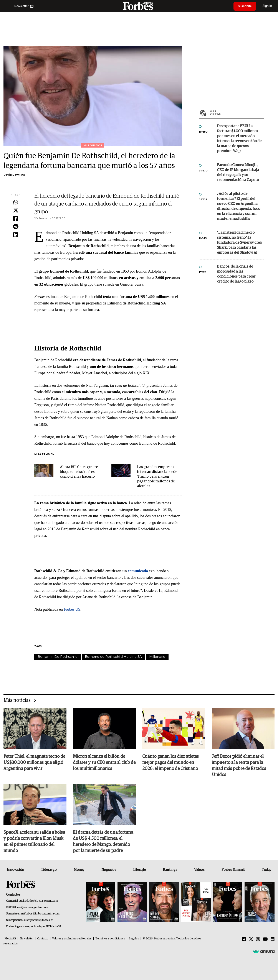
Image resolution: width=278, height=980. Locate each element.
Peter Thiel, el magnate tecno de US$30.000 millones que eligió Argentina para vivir (34, 763)
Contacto (43, 939)
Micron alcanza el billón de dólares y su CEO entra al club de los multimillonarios (104, 763)
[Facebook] (244, 939)
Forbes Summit (233, 870)
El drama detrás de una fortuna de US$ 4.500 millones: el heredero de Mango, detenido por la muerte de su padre (103, 842)
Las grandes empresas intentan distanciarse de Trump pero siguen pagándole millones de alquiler (157, 477)
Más (237, 113)
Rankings (170, 870)
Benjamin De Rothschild (58, 657)
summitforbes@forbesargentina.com (38, 914)
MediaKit (10, 939)
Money (79, 870)
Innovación (16, 870)
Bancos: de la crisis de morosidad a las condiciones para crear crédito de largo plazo (236, 274)
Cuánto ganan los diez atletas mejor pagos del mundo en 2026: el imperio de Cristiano (170, 763)
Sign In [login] (267, 6)
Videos (199, 870)
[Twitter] (251, 939)
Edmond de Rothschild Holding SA (113, 657)
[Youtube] (265, 939)
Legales (134, 939)
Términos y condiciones (110, 939)
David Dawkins (14, 175)
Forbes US (72, 609)
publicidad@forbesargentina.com (38, 901)
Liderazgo (49, 870)
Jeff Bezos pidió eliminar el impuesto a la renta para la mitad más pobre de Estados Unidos (239, 766)
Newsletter (27, 939)
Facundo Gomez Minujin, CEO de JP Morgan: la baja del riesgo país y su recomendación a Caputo (238, 173)
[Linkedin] (273, 939)
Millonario (157, 657)
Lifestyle (139, 870)
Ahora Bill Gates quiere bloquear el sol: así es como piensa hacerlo (79, 472)
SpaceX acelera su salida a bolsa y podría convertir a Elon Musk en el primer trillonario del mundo (34, 842)
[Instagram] (258, 939)
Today (266, 870)
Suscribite (245, 6)
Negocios (109, 870)
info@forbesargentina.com (32, 907)
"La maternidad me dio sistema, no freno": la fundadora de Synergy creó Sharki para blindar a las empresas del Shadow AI (239, 243)
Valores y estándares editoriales (72, 939)
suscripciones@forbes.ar (38, 920)
